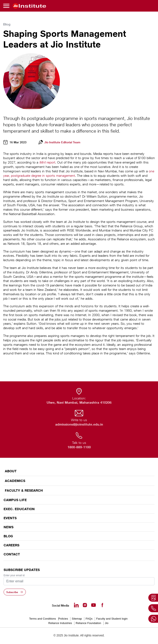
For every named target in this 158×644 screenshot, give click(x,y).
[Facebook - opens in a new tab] (102, 605)
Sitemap (77, 619)
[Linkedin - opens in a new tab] (76, 605)
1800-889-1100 (79, 447)
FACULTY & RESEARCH (24, 490)
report (47, 162)
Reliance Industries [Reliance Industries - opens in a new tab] (60, 623)
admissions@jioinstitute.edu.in (79, 424)
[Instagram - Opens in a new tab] (85, 605)
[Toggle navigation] (7, 6)
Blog (8, 536)
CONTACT (12, 554)
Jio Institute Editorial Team (62, 142)
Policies (63, 619)
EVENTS (10, 518)
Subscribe (12, 592)
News (9, 527)
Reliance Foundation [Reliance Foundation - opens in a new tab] (88, 623)
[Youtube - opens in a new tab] (93, 605)
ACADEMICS (15, 481)
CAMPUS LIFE (15, 500)
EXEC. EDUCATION (19, 509)
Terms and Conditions (43, 619)
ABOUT (11, 471)
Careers (11, 545)
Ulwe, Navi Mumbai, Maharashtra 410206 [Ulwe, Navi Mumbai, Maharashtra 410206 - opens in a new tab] (79, 402)
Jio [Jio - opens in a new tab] (107, 623)
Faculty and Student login (112, 619)
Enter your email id (14, 575)
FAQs (89, 619)
